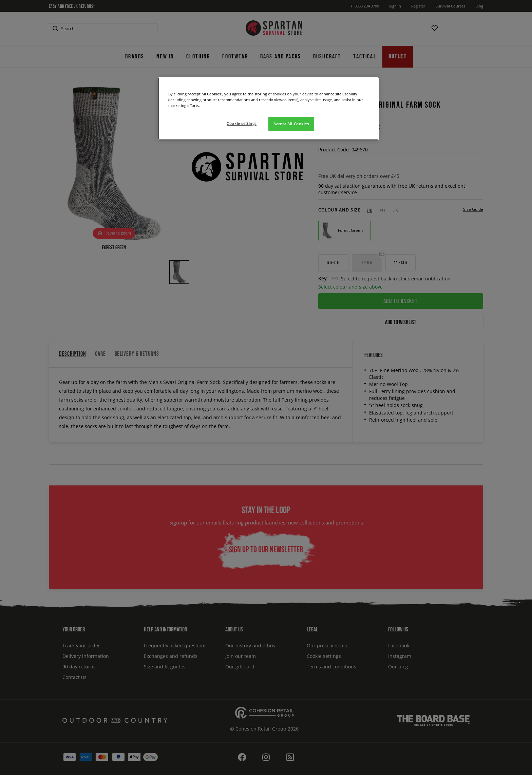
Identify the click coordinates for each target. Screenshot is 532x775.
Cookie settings (242, 123)
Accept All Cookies (291, 124)
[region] (268, 109)
